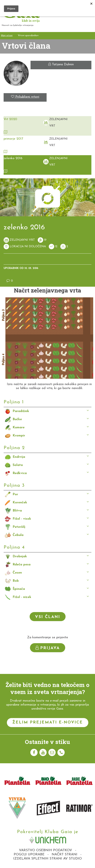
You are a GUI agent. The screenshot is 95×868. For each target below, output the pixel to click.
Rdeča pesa (22, 565)
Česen (17, 573)
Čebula (18, 535)
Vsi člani (48, 617)
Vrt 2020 (10, 119)
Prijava (48, 648)
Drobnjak (20, 556)
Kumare (19, 427)
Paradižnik (21, 411)
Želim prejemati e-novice (48, 722)
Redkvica (20, 473)
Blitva (17, 511)
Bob (16, 581)
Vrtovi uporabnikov (28, 36)
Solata (18, 465)
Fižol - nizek (22, 597)
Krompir (19, 436)
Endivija (19, 457)
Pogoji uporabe (29, 855)
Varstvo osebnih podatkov (46, 850)
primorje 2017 (13, 139)
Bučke (17, 419)
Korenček (20, 503)
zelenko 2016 (13, 158)
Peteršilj (19, 527)
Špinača (19, 589)
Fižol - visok (22, 519)
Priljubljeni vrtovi (25, 97)
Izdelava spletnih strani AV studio (47, 859)
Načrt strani (64, 855)
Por (15, 494)
